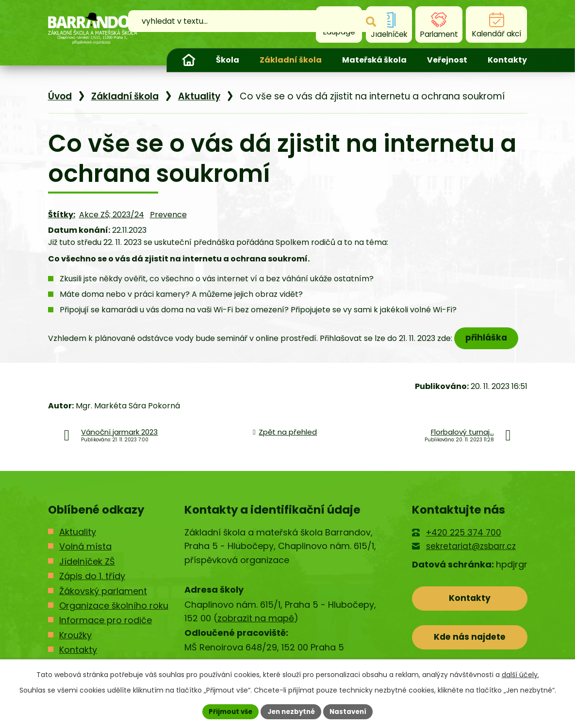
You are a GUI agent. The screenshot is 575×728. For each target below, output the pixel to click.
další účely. (520, 674)
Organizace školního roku (114, 613)
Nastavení (352, 711)
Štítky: (62, 222)
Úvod (189, 60)
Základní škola (291, 60)
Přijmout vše (227, 711)
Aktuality (199, 104)
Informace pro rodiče (106, 628)
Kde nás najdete (469, 648)
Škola (228, 60)
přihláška (488, 345)
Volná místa (85, 555)
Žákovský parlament (103, 599)
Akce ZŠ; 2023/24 (112, 222)
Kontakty (507, 60)
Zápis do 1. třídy (92, 584)
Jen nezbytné (291, 711)
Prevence (168, 222)
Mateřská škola (374, 60)
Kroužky (75, 643)
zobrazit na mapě (256, 626)
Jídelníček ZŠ (87, 569)
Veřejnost (447, 60)
